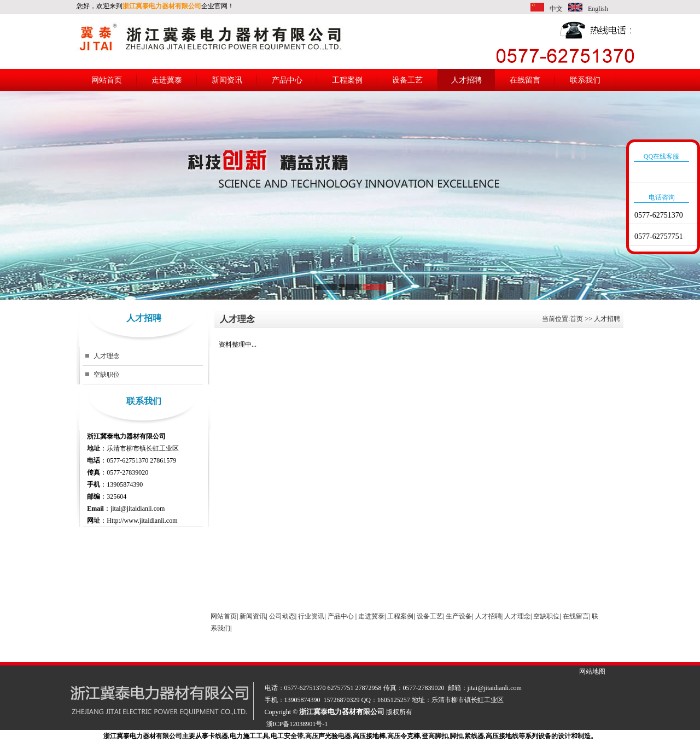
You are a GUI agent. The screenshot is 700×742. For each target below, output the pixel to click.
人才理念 (107, 356)
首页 (576, 319)
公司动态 (282, 616)
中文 (556, 9)
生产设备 (459, 616)
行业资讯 (311, 616)
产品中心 (287, 80)
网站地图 (592, 671)
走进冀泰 (167, 80)
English (598, 9)
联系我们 (585, 80)
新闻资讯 (227, 80)
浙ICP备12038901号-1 (297, 724)
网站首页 (107, 80)
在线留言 (525, 80)
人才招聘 (466, 80)
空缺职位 (107, 375)
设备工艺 (407, 80)
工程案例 (347, 80)
